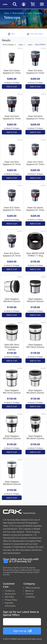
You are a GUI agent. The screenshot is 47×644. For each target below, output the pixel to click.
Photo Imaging (18, 13)
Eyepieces (39, 13)
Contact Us (10, 591)
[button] (11, 34)
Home (7, 13)
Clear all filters (40, 44)
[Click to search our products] (15, 4)
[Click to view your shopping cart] (33, 4)
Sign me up (22, 631)
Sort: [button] (35, 34)
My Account (10, 594)
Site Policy (9, 597)
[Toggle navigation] (42, 6)
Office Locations (33, 588)
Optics (29, 13)
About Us (30, 591)
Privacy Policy (11, 600)
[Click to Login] (24, 4)
